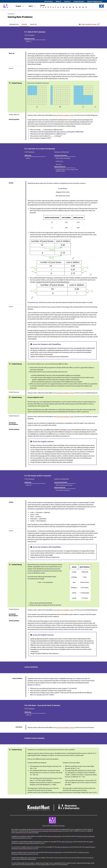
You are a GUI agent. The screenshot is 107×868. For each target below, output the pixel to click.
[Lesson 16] (83, 7)
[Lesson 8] (58, 7)
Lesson (24, 24)
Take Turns (59, 164)
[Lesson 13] (73, 7)
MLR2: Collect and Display (63, 158)
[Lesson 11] (67, 7)
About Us (58, 1)
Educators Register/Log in (95, 1)
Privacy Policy (46, 826)
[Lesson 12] (70, 7)
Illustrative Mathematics (54, 836)
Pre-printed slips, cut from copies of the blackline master (67, 170)
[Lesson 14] (76, 7)
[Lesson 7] (56, 7)
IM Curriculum (48, 1)
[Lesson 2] (43, 7)
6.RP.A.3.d (29, 485)
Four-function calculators (63, 490)
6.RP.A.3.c (29, 41)
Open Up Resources (67, 842)
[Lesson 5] (51, 7)
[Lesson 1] (41, 7)
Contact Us (67, 1)
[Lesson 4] (48, 7)
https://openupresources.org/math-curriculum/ (25, 832)
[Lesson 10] (63, 7)
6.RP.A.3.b (29, 715)
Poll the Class (59, 161)
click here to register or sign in (65, 115)
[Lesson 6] (53, 7)
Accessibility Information (58, 826)
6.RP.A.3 (28, 158)
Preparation (14, 24)
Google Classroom (79, 1)
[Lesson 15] (80, 7)
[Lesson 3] (46, 7)
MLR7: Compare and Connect (64, 485)
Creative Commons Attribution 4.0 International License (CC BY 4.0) (50, 831)
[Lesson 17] (86, 7)
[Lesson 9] (61, 7)
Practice (33, 24)
